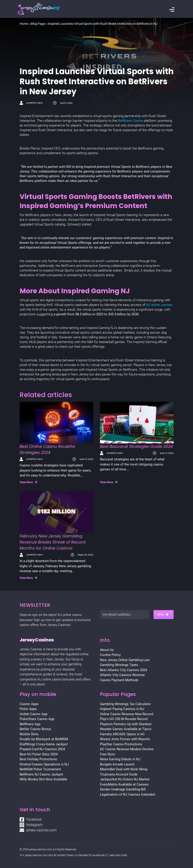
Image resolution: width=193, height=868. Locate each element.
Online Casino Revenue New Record (127, 714)
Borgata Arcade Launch (117, 764)
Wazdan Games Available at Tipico (126, 729)
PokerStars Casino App (37, 719)
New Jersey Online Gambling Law (125, 660)
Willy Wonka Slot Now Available (43, 779)
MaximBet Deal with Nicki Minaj (124, 769)
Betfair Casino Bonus (35, 729)
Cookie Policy (110, 655)
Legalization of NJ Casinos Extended (127, 794)
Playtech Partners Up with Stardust (126, 724)
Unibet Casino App (33, 714)
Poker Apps (28, 709)
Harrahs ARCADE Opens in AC (122, 734)
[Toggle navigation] (172, 10)
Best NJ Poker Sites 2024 (39, 754)
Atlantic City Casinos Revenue (122, 675)
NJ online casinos (159, 305)
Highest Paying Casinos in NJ (122, 709)
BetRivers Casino (130, 121)
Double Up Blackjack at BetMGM (44, 739)
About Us (107, 650)
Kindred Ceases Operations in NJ (44, 764)
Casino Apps (29, 704)
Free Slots (108, 754)
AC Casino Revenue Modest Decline (127, 749)
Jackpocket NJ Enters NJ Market (125, 779)
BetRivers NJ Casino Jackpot (41, 774)
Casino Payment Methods (119, 680)
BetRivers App (30, 724)
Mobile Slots (29, 734)
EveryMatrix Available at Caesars (124, 784)
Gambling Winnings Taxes (119, 665)
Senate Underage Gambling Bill (123, 789)
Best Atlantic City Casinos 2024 (123, 670)
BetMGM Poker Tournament (40, 769)
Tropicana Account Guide (119, 774)
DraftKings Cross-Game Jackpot (44, 744)
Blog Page (38, 24)
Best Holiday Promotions (38, 759)
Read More (29, 482)
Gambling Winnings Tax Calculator (125, 704)
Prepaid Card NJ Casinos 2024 (42, 749)
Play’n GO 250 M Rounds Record (124, 719)
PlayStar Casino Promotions (121, 744)
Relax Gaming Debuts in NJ (120, 759)
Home (24, 24)
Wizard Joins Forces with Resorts (125, 739)
